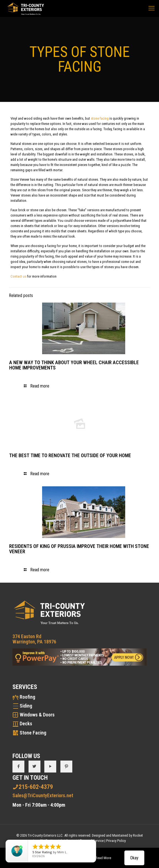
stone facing (100, 118)
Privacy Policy (116, 841)
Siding (26, 706)
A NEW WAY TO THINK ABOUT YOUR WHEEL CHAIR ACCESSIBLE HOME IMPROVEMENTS (74, 365)
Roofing (27, 697)
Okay (134, 858)
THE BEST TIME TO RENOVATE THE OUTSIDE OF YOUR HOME (70, 455)
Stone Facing (33, 733)
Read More (103, 858)
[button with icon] (18, 767)
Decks (26, 724)
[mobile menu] (152, 8)
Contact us (18, 276)
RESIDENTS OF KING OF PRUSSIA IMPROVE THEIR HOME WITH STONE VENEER (79, 549)
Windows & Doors (37, 715)
